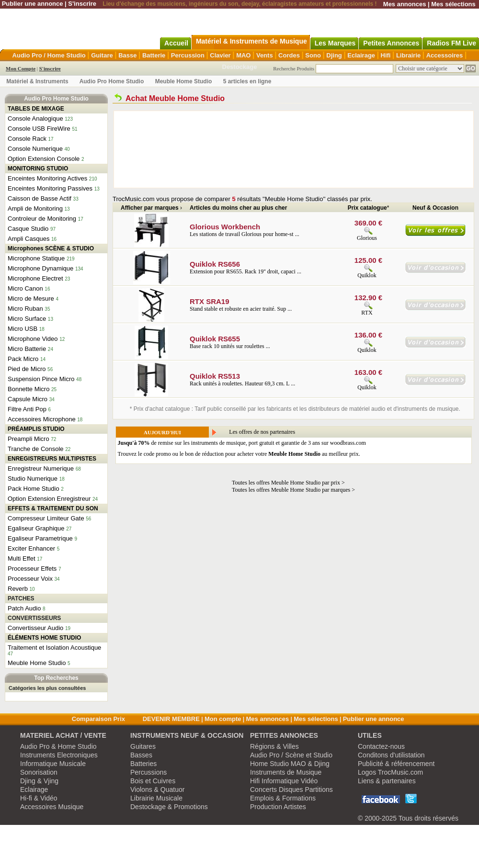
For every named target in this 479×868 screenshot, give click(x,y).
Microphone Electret (35, 278)
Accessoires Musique (52, 807)
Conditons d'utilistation (391, 755)
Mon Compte (21, 68)
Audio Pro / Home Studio (49, 55)
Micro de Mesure (31, 299)
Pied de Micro (27, 369)
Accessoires (445, 55)
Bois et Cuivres (153, 781)
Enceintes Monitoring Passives (50, 188)
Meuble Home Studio (184, 81)
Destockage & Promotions (169, 807)
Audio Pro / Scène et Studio (291, 755)
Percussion (188, 55)
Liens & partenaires (387, 781)
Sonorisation (39, 772)
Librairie (408, 55)
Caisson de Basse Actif (40, 198)
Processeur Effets (32, 569)
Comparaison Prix (98, 719)
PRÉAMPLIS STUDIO (36, 429)
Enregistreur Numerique (41, 468)
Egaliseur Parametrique (40, 538)
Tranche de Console (36, 449)
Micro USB (23, 329)
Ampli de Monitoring (35, 209)
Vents (265, 55)
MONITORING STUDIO (38, 169)
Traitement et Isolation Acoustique (54, 648)
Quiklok (367, 275)
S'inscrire (82, 4)
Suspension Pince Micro (41, 379)
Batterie (154, 55)
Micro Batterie (27, 349)
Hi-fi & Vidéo (39, 798)
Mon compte (223, 719)
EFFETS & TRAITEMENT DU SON (53, 508)
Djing (334, 55)
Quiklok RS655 (215, 339)
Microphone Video (33, 339)
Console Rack (27, 139)
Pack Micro (23, 359)
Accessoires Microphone (42, 419)
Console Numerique (35, 149)
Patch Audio (24, 608)
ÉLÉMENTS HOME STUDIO (44, 638)
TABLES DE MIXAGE (36, 109)
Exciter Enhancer (31, 548)
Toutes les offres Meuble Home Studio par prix (286, 483)
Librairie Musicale (156, 798)
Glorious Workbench (225, 227)
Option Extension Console (44, 159)
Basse (127, 55)
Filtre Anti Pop (27, 409)
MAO (243, 55)
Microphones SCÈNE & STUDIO (51, 248)
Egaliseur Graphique (36, 528)
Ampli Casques (29, 239)
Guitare (102, 55)
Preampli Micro (29, 439)
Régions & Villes (274, 746)
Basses (141, 755)
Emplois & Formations (283, 798)
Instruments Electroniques (59, 755)
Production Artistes (278, 807)
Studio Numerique (33, 479)
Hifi (386, 55)
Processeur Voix (30, 579)
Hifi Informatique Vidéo (284, 781)
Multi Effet (22, 558)
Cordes (289, 55)
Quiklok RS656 (215, 264)
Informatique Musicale (53, 764)
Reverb (18, 589)
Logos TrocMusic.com (390, 772)
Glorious (367, 238)
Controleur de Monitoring (42, 219)
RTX (367, 313)
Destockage (240, 67)
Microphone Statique (36, 258)
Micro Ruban (25, 309)
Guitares (143, 746)
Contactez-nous (381, 746)
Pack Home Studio (34, 489)
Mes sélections (453, 4)
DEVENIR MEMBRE (171, 719)
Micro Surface (27, 319)
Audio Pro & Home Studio (58, 746)
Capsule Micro (28, 399)
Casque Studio (28, 229)
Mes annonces (405, 4)
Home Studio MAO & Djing (290, 764)
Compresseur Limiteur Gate (46, 518)
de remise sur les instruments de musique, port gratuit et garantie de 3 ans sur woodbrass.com (242, 443)
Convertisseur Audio (35, 628)
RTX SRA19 (210, 301)
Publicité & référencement (396, 764)
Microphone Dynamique (40, 268)
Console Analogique (35, 118)
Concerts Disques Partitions (291, 789)
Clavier (220, 55)
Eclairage (361, 55)
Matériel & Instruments (37, 81)
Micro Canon (25, 288)
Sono (313, 55)
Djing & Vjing (39, 781)
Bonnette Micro (29, 389)
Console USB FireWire (39, 129)
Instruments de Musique (286, 772)
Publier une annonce (33, 4)
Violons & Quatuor (157, 789)
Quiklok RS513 (215, 376)
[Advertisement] (163, 149)
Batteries (143, 764)
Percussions (148, 772)
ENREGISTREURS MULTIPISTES (52, 459)
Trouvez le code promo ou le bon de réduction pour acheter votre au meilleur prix (238, 454)
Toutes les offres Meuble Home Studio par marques (291, 490)
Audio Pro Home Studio (112, 81)
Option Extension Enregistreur (49, 499)
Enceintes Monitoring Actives (47, 178)
